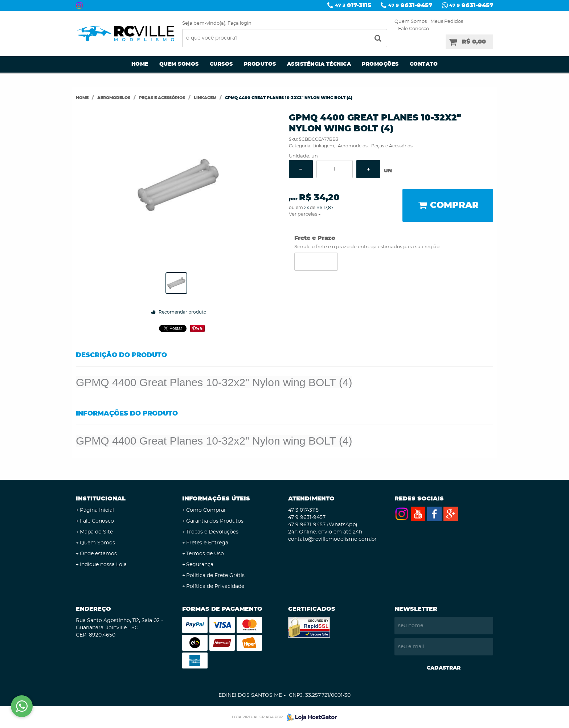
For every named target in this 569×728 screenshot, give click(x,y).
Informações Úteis (216, 499)
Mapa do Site (96, 532)
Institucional (101, 499)
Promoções (380, 64)
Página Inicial (97, 510)
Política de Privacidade (215, 586)
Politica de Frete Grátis (215, 576)
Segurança (200, 565)
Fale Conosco (414, 29)
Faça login (240, 23)
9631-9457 (410, 5)
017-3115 (353, 5)
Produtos (260, 64)
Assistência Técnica (319, 64)
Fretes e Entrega (207, 543)
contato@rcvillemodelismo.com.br (332, 539)
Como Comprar (206, 510)
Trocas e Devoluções (212, 532)
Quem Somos (411, 22)
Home (140, 64)
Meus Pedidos (447, 22)
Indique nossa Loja (103, 565)
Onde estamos (98, 554)
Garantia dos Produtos (215, 521)
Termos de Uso (205, 554)
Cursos (221, 64)
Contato (424, 64)
